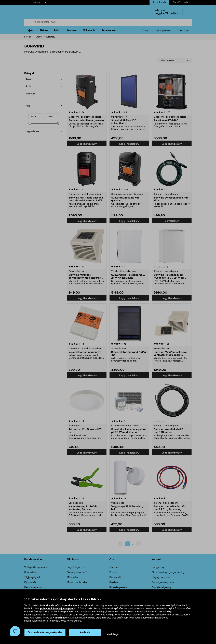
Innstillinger (113, 634)
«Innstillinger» (61, 618)
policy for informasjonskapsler (57, 609)
